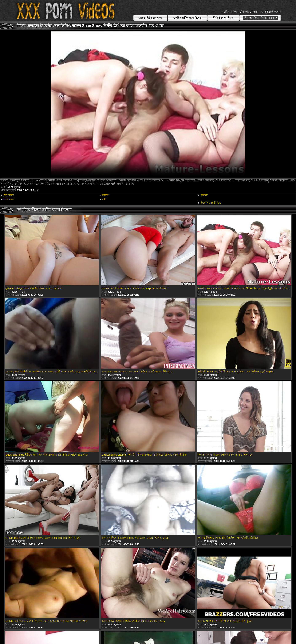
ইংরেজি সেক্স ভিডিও (211, 203)
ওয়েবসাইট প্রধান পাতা (150, 18)
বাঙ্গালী (204, 195)
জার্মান (105, 195)
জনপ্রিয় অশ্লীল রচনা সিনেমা (187, 18)
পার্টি (104, 199)
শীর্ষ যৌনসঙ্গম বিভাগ (223, 18)
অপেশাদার (9, 195)
